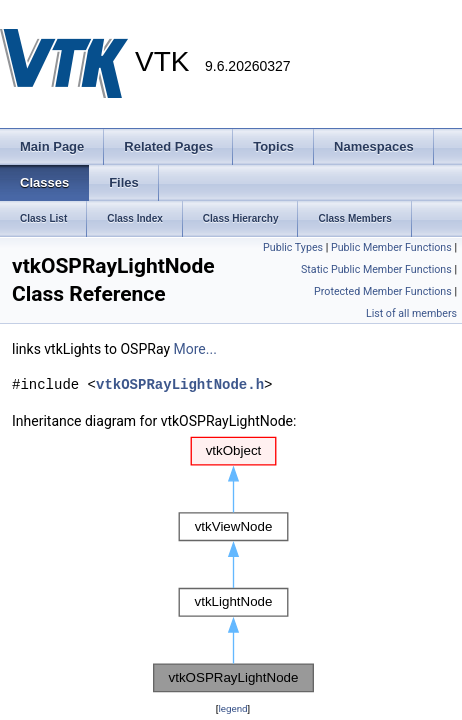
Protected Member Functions (383, 291)
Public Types (293, 247)
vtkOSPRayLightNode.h (180, 384)
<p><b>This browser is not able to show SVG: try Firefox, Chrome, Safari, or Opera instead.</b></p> (233, 565)
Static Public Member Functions (376, 269)
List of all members (411, 313)
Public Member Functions (391, 247)
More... (195, 349)
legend (232, 708)
